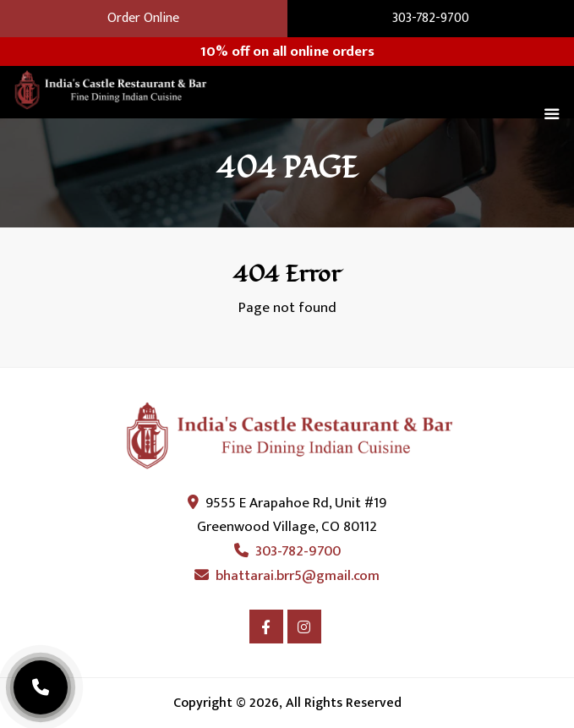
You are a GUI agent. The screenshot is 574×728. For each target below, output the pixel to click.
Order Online (143, 19)
